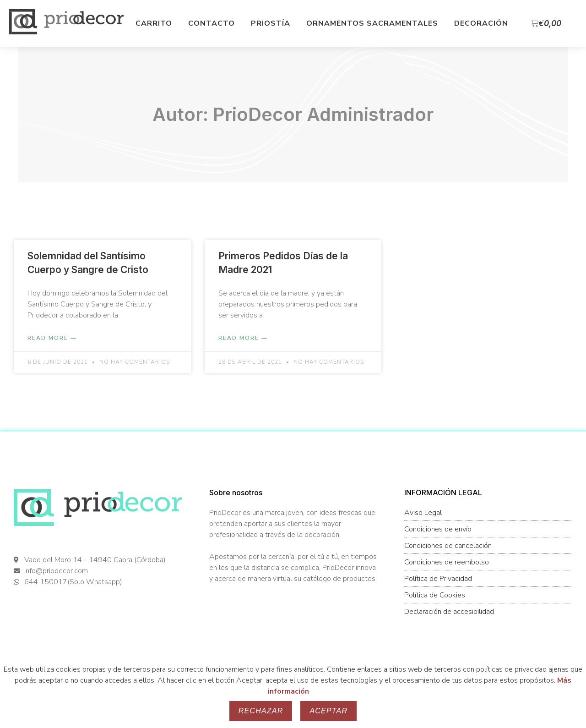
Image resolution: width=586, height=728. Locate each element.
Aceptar (328, 711)
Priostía (271, 23)
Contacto (212, 23)
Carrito (154, 23)
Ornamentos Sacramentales (372, 23)
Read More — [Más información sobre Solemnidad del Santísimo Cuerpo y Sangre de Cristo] (52, 338)
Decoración (481, 23)
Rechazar (261, 711)
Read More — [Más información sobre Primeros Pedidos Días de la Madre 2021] (243, 338)
